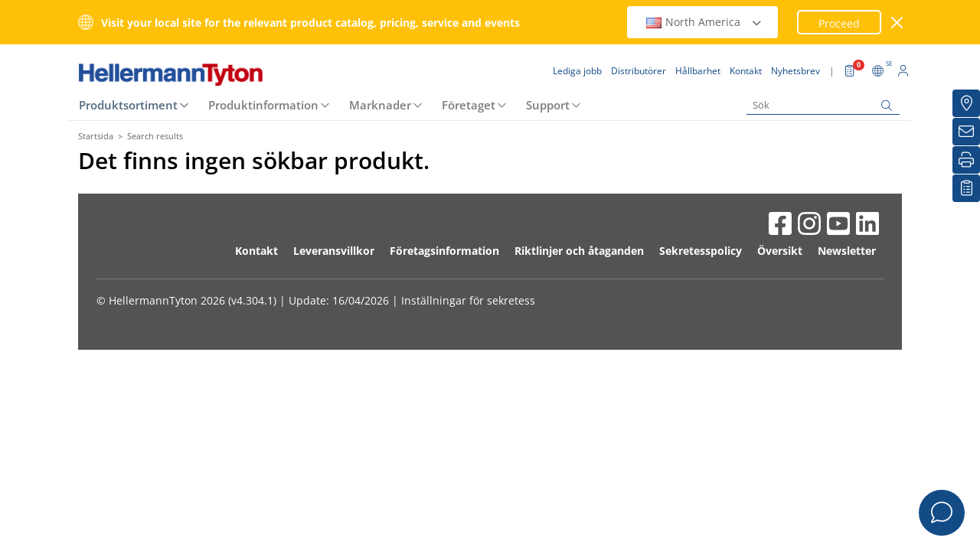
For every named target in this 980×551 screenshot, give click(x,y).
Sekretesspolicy (701, 251)
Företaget (469, 105)
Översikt (780, 251)
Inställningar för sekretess (468, 300)
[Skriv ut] (966, 160)
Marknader (380, 105)
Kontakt (256, 251)
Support (548, 105)
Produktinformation (263, 105)
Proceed (839, 23)
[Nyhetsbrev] (966, 132)
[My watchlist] (966, 188)
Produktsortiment (128, 105)
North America (704, 22)
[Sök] (823, 105)
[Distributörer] (966, 103)
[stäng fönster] (898, 23)
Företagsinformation (444, 251)
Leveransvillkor (334, 251)
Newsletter (847, 251)
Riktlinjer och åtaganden (579, 251)
